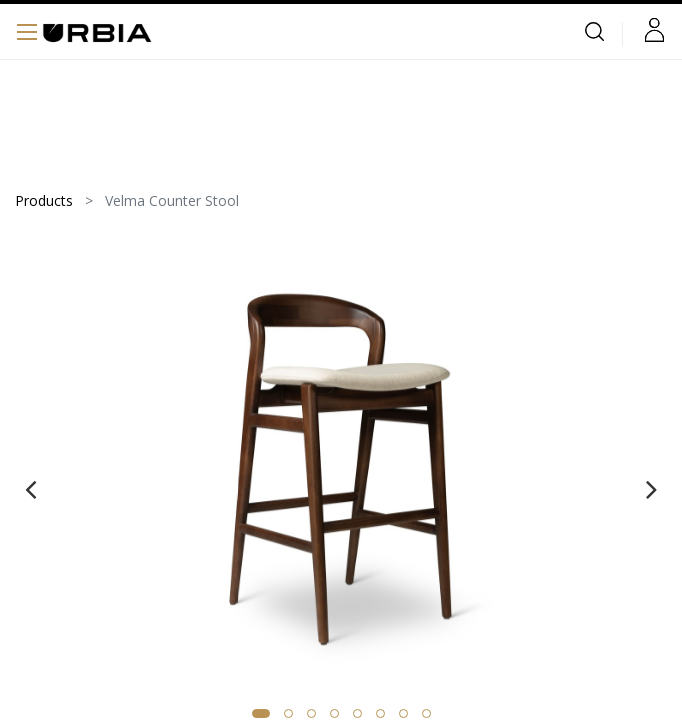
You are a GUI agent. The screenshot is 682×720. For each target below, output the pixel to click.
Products (44, 200)
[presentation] (30, 489)
